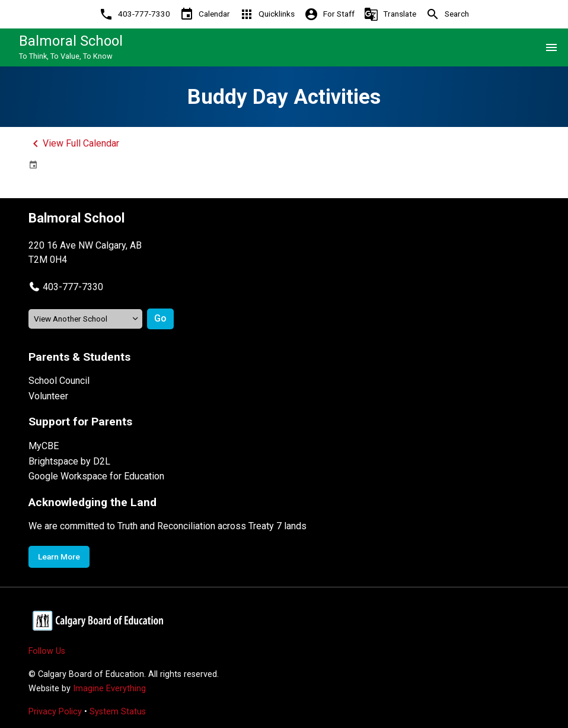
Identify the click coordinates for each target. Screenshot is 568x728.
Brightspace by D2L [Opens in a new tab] (69, 461)
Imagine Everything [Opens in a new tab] (109, 689)
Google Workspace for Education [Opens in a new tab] (96, 476)
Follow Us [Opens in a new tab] (47, 651)
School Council (59, 381)
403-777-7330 (73, 287)
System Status (118, 712)
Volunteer (48, 396)
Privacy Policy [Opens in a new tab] (55, 712)
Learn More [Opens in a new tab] (59, 557)
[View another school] (85, 319)
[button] (66, 287)
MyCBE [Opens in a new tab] (44, 446)
